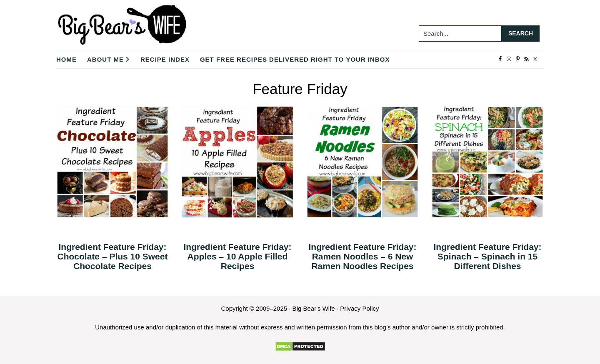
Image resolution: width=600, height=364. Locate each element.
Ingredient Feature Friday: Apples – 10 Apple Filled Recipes (237, 256)
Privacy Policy (359, 308)
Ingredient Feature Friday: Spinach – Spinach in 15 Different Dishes (487, 256)
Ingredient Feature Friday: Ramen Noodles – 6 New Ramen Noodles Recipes (362, 256)
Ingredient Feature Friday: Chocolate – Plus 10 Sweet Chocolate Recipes (113, 256)
